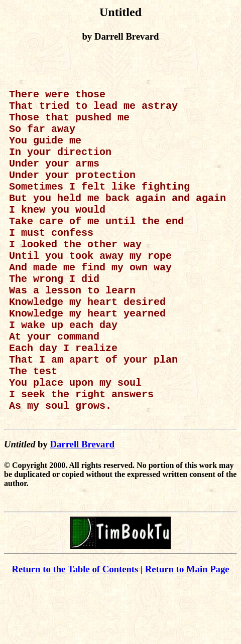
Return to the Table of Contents (75, 629)
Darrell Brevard (82, 504)
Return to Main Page (187, 629)
